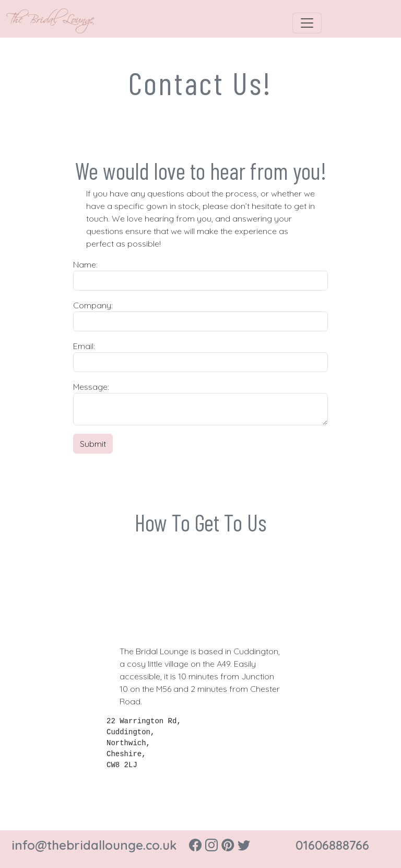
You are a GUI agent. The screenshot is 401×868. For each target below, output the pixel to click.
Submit (93, 444)
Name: (85, 264)
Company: (93, 305)
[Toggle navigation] (307, 23)
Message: (91, 387)
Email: (84, 346)
